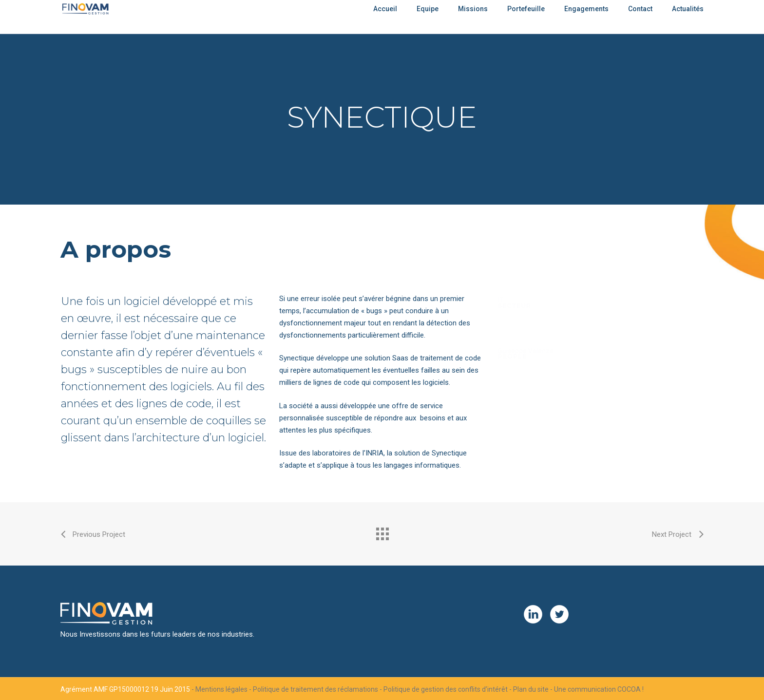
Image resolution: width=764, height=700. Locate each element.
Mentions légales (221, 689)
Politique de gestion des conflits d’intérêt (446, 689)
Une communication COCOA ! (599, 689)
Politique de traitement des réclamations (315, 689)
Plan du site (531, 689)
